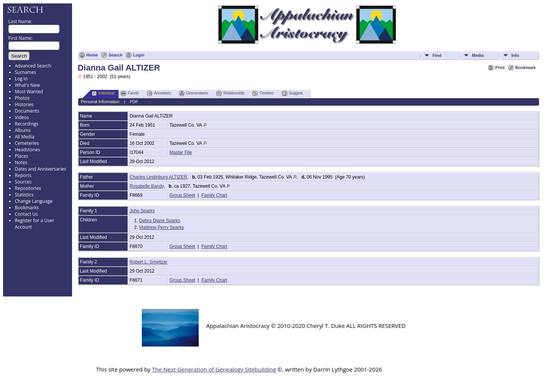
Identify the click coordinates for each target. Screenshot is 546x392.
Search (115, 55)
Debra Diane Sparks (160, 221)
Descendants (194, 93)
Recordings (27, 124)
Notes (21, 162)
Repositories (28, 188)
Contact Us (26, 214)
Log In (21, 79)
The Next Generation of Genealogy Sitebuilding (214, 369)
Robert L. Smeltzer (149, 262)
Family (130, 93)
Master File (181, 152)
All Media (24, 137)
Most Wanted (29, 92)
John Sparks (142, 211)
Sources (23, 182)
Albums (23, 130)
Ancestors (159, 93)
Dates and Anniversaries (40, 169)
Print (500, 67)
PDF (134, 102)
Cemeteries (27, 143)
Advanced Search (33, 66)
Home (92, 55)
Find (437, 55)
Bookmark (526, 67)
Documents (27, 111)
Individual (103, 93)
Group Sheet (182, 195)
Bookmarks (27, 208)
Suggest (293, 93)
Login (139, 55)
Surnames (25, 72)
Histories (24, 104)
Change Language (34, 201)
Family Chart (214, 195)
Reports (23, 175)
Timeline (263, 93)
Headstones (27, 150)
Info (515, 55)
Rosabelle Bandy (147, 186)
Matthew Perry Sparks (162, 227)
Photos (22, 98)
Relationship (230, 93)
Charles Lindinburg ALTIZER (158, 177)
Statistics (24, 195)
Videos (22, 117)
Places (21, 156)
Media (478, 55)
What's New (27, 85)
